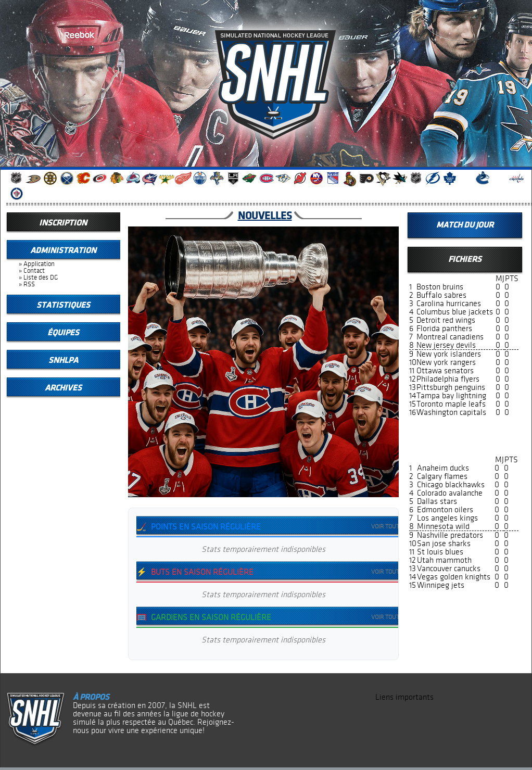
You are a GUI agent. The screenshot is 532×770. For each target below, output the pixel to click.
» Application (37, 264)
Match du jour (465, 225)
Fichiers (465, 259)
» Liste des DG (38, 277)
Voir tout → (389, 527)
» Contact (32, 271)
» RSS (27, 284)
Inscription (63, 223)
